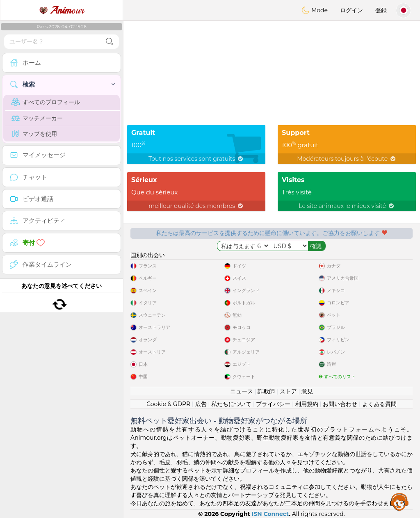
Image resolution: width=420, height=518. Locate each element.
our (62, 10)
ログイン (352, 10)
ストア (288, 391)
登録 (381, 10)
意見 (307, 391)
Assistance (399, 502)
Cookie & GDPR (168, 404)
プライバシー (273, 404)
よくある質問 (379, 404)
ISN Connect (270, 514)
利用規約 (307, 404)
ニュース (242, 391)
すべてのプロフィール (46, 102)
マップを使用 (34, 134)
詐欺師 (266, 391)
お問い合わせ (340, 404)
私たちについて (231, 404)
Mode (315, 10)
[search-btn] (110, 42)
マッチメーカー (37, 118)
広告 (201, 404)
